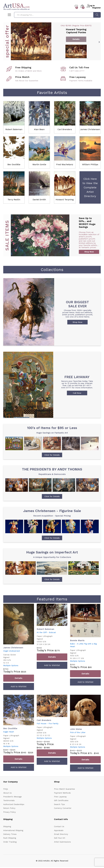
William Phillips (90, 164)
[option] (52, 41)
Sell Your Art (60, 845)
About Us (7, 800)
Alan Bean (39, 129)
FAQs (6, 796)
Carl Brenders (65, 129)
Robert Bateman (14, 129)
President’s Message (12, 803)
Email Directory (61, 841)
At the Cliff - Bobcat (46, 639)
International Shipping (13, 837)
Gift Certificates (61, 807)
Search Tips (59, 811)
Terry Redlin (14, 200)
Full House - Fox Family (48, 730)
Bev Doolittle (14, 164)
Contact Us (59, 833)
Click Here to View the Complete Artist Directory (90, 187)
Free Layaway (60, 803)
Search (97, 15)
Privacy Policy (9, 819)
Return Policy (9, 815)
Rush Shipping (10, 845)
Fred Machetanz (65, 164)
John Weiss (76, 736)
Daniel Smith (39, 200)
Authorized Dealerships (14, 811)
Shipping (7, 833)
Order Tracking (10, 849)
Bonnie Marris (77, 647)
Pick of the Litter (78, 739)
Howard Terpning (65, 200)
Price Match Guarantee (64, 796)
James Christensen (90, 129)
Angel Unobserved (11, 658)
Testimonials (9, 807)
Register (97, 8)
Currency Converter (63, 815)
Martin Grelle (39, 164)
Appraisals (59, 837)
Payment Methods (62, 800)
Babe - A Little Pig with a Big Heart (83, 652)
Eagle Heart (9, 738)
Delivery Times (10, 841)
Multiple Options (11, 672)
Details (19, 685)
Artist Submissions (62, 849)
